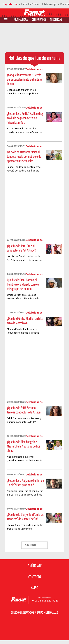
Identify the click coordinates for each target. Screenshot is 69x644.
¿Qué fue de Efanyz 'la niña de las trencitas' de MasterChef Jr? (25, 517)
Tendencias (56, 20)
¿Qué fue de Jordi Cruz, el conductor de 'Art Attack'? (21, 248)
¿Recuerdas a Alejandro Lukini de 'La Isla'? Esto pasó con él (25, 483)
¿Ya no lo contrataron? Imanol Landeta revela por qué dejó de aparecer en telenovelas (24, 157)
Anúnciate (35, 566)
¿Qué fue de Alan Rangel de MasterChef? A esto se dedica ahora (24, 446)
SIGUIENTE (31, 545)
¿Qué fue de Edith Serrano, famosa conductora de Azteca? (24, 410)
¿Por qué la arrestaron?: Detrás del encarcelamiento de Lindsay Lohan (24, 80)
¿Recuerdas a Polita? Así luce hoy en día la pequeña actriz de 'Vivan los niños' (25, 118)
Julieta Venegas (49, 4)
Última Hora (21, 20)
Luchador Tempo (30, 4)
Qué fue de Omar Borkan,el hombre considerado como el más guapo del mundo (23, 285)
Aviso (34, 588)
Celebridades (39, 20)
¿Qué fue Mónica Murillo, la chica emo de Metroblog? (25, 321)
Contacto (35, 577)
